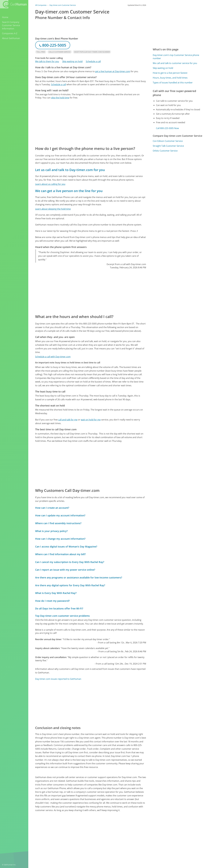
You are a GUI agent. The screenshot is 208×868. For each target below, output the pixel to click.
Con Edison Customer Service (168, 141)
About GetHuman (11, 38)
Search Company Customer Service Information (11, 25)
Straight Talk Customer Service (168, 146)
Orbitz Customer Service (165, 151)
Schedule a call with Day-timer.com (53, 357)
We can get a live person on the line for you (69, 191)
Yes (123, 832)
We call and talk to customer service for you (175, 63)
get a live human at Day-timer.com (113, 71)
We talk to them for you (47, 61)
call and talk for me (68, 420)
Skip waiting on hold (72, 61)
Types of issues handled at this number (173, 83)
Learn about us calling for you (50, 184)
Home (5, 17)
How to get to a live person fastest (170, 73)
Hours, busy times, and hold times (170, 78)
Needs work (134, 832)
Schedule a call (93, 61)
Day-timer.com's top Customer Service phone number (176, 57)
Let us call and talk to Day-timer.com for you (70, 170)
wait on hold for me (91, 420)
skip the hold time (60, 98)
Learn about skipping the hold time (53, 209)
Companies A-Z (10, 33)
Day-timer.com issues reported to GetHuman (58, 679)
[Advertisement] (91, 122)
